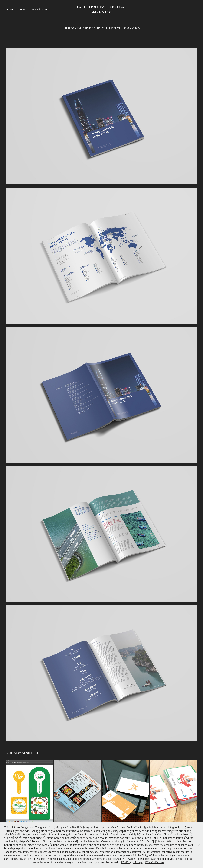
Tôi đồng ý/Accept (132, 862)
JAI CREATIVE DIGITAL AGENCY (102, 9)
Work (10, 9)
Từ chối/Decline (154, 862)
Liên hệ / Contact (42, 9)
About (22, 9)
